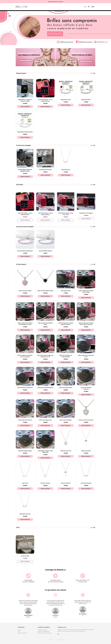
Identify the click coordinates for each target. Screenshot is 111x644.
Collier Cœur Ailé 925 (86, 451)
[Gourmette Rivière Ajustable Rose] (25, 239)
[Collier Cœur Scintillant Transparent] (86, 376)
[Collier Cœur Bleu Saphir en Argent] (45, 279)
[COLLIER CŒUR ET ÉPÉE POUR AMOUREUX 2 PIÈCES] (25, 158)
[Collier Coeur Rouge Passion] (45, 408)
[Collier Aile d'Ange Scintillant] (66, 376)
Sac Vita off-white (25, 556)
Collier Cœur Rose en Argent (25, 291)
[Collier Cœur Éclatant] (45, 472)
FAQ (19, 631)
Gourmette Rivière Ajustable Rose (25, 251)
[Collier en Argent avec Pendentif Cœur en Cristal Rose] (25, 344)
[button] (85, 7)
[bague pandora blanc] (86, 88)
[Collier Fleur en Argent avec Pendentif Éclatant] (66, 344)
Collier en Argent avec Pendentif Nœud (45, 324)
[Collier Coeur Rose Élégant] (66, 408)
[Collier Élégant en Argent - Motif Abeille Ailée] (45, 439)
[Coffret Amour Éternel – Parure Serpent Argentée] (45, 202)
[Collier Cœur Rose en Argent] (25, 279)
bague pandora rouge (66, 100)
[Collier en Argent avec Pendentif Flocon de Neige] (86, 279)
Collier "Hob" (25, 483)
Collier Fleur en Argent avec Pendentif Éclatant (66, 356)
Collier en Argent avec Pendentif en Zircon (86, 356)
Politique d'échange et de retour (44, 633)
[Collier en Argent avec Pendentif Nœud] (45, 312)
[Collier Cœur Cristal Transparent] (86, 408)
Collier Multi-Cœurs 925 (25, 514)
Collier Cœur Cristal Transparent (86, 420)
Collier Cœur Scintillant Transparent (86, 388)
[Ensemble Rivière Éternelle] (45, 158)
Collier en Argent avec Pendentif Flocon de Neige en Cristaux (25, 324)
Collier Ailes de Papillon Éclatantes (45, 388)
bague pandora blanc (86, 100)
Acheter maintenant (25, 107)
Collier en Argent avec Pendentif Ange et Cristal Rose (66, 324)
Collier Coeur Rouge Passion (45, 420)
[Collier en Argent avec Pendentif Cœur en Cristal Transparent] (86, 312)
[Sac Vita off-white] (25, 544)
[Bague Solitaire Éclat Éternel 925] (25, 120)
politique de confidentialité (43, 631)
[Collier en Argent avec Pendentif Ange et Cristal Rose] (66, 312)
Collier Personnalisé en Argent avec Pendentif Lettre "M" (45, 356)
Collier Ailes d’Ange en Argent (25, 451)
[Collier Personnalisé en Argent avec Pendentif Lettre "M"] (45, 344)
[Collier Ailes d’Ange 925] (86, 472)
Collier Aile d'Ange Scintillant (66, 388)
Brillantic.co (55, 640)
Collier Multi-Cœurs (66, 170)
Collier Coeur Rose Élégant (66, 420)
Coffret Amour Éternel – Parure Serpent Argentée (45, 214)
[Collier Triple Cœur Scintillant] (25, 408)
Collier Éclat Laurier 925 (66, 451)
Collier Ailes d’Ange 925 (86, 483)
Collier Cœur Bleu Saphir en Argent (45, 291)
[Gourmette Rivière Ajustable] (45, 239)
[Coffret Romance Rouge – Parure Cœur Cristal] (66, 202)
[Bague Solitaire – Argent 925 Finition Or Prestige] (25, 88)
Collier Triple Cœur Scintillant (25, 420)
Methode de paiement (23, 633)
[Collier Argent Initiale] (66, 279)
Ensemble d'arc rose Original (86, 213)
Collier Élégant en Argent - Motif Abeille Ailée (45, 452)
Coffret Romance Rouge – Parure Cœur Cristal (66, 214)
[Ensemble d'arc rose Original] (86, 202)
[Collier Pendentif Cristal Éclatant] (25, 376)
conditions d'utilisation (42, 630)
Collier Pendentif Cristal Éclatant (25, 388)
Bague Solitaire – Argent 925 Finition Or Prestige (25, 100)
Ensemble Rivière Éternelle (45, 170)
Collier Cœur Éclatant (45, 483)
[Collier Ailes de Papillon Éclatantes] (45, 376)
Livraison (20, 630)
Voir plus (92, 73)
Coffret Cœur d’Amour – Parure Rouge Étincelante (45, 100)
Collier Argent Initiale (66, 291)
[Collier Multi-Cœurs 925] (25, 502)
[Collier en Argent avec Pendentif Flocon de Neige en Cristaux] (25, 312)
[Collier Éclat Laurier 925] (66, 439)
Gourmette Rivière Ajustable (45, 251)
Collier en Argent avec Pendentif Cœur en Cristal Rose (25, 356)
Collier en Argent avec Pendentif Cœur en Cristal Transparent (86, 324)
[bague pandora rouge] (66, 88)
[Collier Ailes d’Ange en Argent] (25, 439)
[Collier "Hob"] (25, 472)
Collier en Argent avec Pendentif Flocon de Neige (86, 291)
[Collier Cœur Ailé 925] (86, 439)
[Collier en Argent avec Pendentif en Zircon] (86, 344)
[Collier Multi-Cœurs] (66, 158)
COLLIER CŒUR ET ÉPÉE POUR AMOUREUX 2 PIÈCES (25, 170)
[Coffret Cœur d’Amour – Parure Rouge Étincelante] (45, 88)
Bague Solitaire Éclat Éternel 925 (25, 132)
